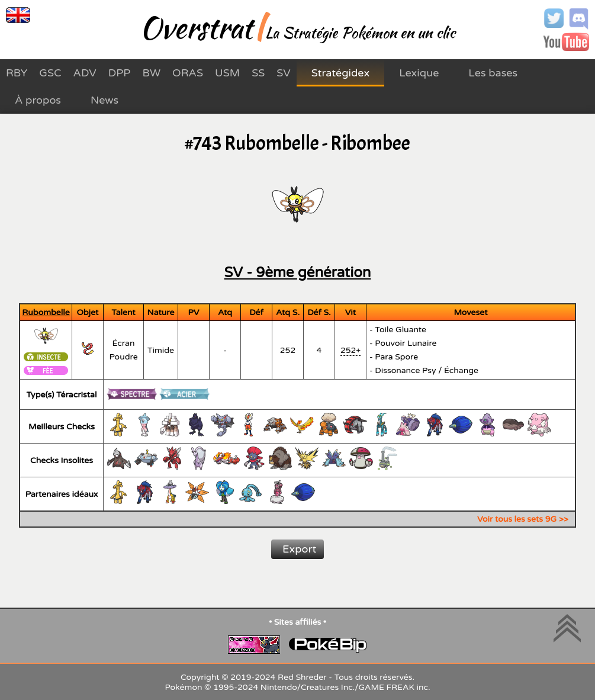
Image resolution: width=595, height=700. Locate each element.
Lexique (419, 73)
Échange (461, 370)
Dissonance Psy (405, 370)
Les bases (493, 73)
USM (227, 73)
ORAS (188, 73)
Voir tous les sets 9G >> (523, 519)
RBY (17, 73)
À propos (38, 100)
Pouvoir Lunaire (406, 343)
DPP (120, 73)
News (104, 100)
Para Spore (396, 357)
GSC (50, 73)
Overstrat (196, 27)
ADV (85, 73)
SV (283, 73)
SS (258, 73)
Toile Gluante (401, 330)
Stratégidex (340, 73)
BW (151, 73)
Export (299, 549)
